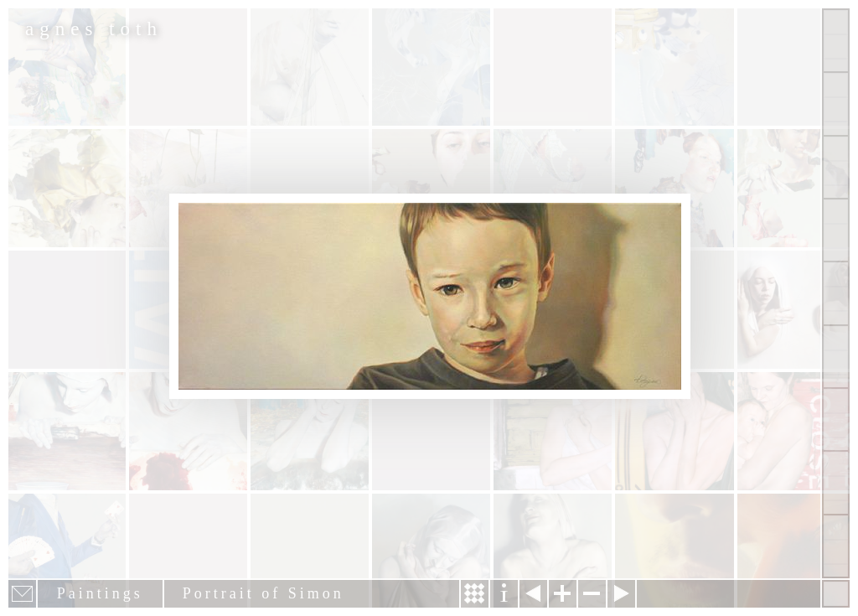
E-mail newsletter (22, 594)
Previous (533, 594)
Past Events (836, 482)
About (836, 293)
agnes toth (94, 29)
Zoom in (563, 594)
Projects (836, 230)
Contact (836, 357)
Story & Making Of (475, 594)
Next (621, 594)
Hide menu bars (836, 594)
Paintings (836, 104)
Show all (836, 41)
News (836, 419)
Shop (836, 546)
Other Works (836, 167)
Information (504, 594)
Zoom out (592, 594)
